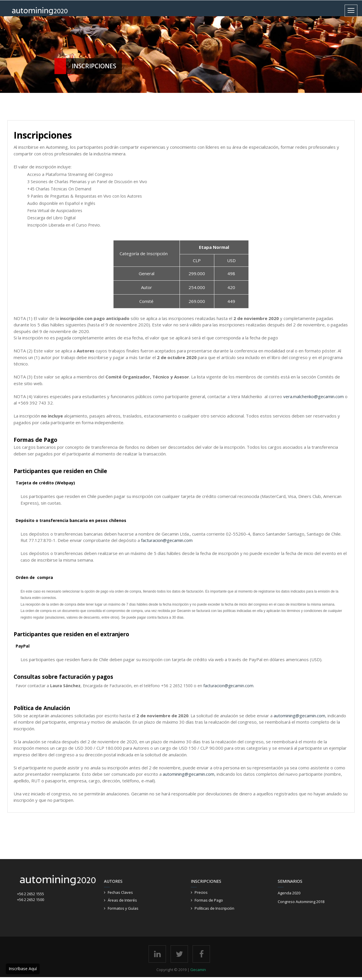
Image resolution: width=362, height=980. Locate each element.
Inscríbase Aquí (23, 969)
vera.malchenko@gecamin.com (313, 396)
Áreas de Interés (123, 900)
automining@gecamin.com (299, 716)
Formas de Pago (209, 900)
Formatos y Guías (123, 908)
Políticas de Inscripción (215, 908)
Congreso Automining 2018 (301, 902)
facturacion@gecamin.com (228, 686)
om (189, 540)
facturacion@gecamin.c (164, 540)
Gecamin (198, 970)
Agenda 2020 (289, 893)
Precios (201, 892)
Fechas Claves (121, 892)
